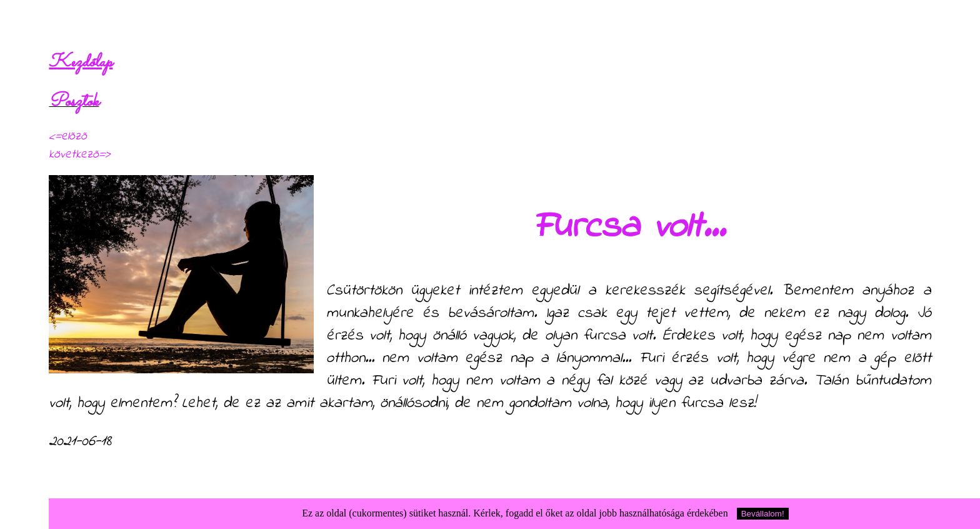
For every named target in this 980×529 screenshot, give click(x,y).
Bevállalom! (763, 514)
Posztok (74, 102)
